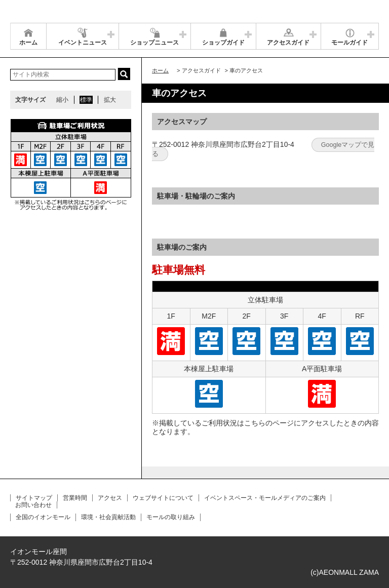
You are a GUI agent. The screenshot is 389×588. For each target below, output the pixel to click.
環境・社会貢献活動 (108, 517)
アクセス (110, 498)
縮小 (62, 100)
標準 (86, 100)
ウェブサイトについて (163, 498)
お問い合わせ (33, 505)
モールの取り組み (171, 517)
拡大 (110, 100)
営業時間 (75, 498)
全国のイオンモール (43, 517)
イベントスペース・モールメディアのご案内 (265, 498)
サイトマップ (34, 498)
